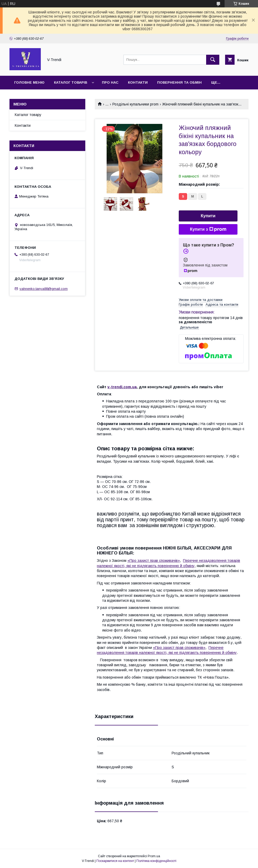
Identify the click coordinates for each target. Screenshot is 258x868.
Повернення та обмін (179, 82)
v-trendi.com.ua (122, 387)
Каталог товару (28, 115)
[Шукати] (213, 60)
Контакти (138, 82)
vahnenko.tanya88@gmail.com (44, 289)
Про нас (110, 82)
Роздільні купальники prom (135, 104)
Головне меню (29, 82)
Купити (208, 216)
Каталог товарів (71, 82)
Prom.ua (154, 856)
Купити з (208, 229)
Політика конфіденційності (156, 861)
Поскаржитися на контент (115, 861)
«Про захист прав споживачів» (154, 561)
